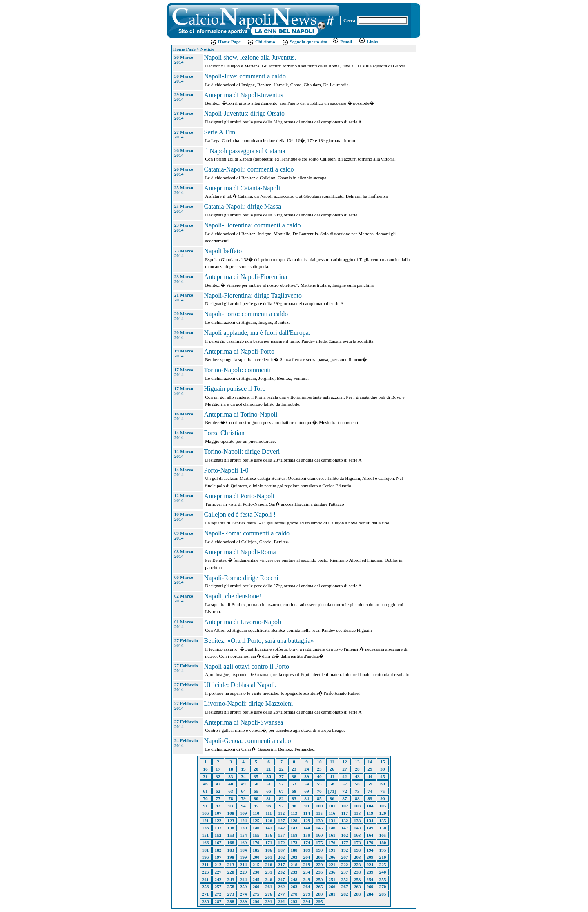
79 (243, 798)
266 (332, 887)
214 (244, 865)
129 (307, 821)
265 (320, 887)
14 (370, 762)
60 (382, 784)
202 (282, 857)
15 (382, 762)
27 (344, 769)
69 (306, 791)
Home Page (225, 42)
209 (370, 857)
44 (370, 776)
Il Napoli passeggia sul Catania (245, 151)
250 (320, 879)
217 (282, 865)
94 (243, 806)
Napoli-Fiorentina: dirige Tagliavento (253, 295)
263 (294, 887)
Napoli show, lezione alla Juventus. (250, 57)
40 (319, 776)
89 (370, 798)
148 (357, 828)
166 (206, 843)
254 (370, 879)
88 (357, 798)
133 (357, 821)
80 (256, 798)
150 (383, 828)
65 (256, 791)
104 (370, 806)
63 (231, 791)
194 (370, 850)
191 (332, 850)
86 (332, 798)
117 (345, 813)
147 (345, 828)
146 (332, 828)
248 (294, 879)
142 (282, 828)
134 (370, 821)
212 (218, 865)
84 (306, 798)
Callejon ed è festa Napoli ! (240, 514)
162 (345, 835)
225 (383, 865)
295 (320, 901)
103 (357, 806)
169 (244, 843)
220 (320, 865)
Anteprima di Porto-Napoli (239, 496)
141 (269, 828)
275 (256, 894)
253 (357, 879)
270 (383, 887)
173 (294, 843)
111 (269, 813)
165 (383, 835)
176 (332, 843)
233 (294, 872)
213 (231, 865)
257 (218, 887)
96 (268, 806)
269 (370, 887)
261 (269, 887)
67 (281, 791)
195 (383, 850)
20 (256, 769)
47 (218, 784)
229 (244, 872)
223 (357, 865)
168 (231, 843)
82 (281, 798)
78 (231, 798)
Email (342, 42)
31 (205, 776)
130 (320, 821)
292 (282, 901)
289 (244, 901)
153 (231, 835)
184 (244, 850)
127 (282, 821)
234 (307, 872)
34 (243, 776)
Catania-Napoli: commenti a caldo (249, 169)
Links (368, 42)
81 (268, 798)
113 (294, 813)
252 (345, 879)
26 (332, 769)
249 (307, 879)
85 (319, 798)
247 (282, 879)
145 (320, 828)
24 (306, 769)
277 (282, 894)
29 (370, 769)
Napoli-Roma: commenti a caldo (247, 533)
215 (256, 865)
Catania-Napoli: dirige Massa (243, 206)
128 (294, 821)
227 (218, 872)
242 (218, 879)
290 (256, 901)
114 (307, 813)
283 (357, 894)
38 (294, 776)
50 (256, 784)
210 (383, 857)
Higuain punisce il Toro (235, 389)
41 (332, 776)
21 (268, 769)
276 (269, 894)
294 (307, 901)
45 (382, 776)
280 (320, 894)
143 (294, 828)
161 (332, 835)
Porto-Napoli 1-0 (226, 470)
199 (244, 857)
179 (370, 843)
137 (218, 828)
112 (281, 813)
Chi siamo (261, 42)
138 (231, 828)
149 (370, 828)
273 (231, 894)
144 (307, 828)
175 (320, 843)
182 (218, 850)
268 (357, 887)
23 (294, 769)
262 (282, 887)
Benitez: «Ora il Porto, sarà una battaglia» (259, 641)
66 (268, 791)
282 (345, 894)
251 (332, 879)
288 (231, 901)
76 (205, 798)
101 (332, 806)
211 (205, 865)
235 (320, 872)
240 (383, 872)
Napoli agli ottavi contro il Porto (247, 666)
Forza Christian (224, 433)
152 (218, 835)
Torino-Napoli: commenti (238, 370)
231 (269, 872)
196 (206, 857)
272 (218, 894)
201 (269, 857)
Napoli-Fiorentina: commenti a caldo (253, 225)
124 (244, 821)
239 (370, 872)
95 (256, 806)
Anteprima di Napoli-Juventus (244, 95)
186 (269, 850)
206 (332, 857)
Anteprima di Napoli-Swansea (244, 722)
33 (231, 776)
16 (205, 769)
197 (218, 857)
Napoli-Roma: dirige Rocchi (241, 578)
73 (357, 791)
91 (205, 806)
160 (320, 835)
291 (269, 901)
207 (345, 857)
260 (256, 887)
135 (383, 821)
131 (332, 821)
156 (269, 835)
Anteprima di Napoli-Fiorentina (246, 277)
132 (345, 821)
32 (218, 776)
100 (320, 806)
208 (357, 857)
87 (344, 798)
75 (382, 791)
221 (332, 865)
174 (307, 843)
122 (218, 821)
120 (383, 813)
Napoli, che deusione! (233, 596)
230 (256, 872)
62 (218, 791)
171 (269, 843)
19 (243, 769)
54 (306, 784)
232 (282, 872)
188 (294, 850)
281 (332, 894)
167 (218, 843)
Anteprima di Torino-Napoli (241, 414)
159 (307, 835)
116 (332, 813)
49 (243, 784)
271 (206, 894)
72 (344, 791)
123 (231, 821)
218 (294, 865)
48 (231, 784)
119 (370, 813)
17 (218, 769)
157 (282, 835)
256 (206, 887)
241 (206, 879)
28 (357, 769)
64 (243, 791)
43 (357, 776)
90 (382, 798)
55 (319, 784)
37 (281, 776)
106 (206, 813)
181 (206, 850)
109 (244, 813)
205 (320, 857)
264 (307, 887)
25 (319, 769)
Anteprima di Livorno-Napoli (243, 622)
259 (244, 887)
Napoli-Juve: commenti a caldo (245, 76)
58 (357, 784)
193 (357, 850)
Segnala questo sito (305, 42)
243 (231, 879)
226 (206, 872)
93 (231, 806)
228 (231, 872)
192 (345, 850)
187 (282, 850)
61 (205, 791)
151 (206, 835)
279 (307, 894)
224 (370, 865)
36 (268, 776)
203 (294, 857)
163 (357, 835)
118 (357, 813)
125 (256, 821)
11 (332, 762)
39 (306, 776)
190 (320, 850)
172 (282, 843)
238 (357, 872)
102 (345, 806)
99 (306, 806)
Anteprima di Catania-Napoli (242, 188)
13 (357, 762)
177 (345, 843)
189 (307, 850)
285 (383, 894)
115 (319, 813)
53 (294, 784)
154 (244, 835)
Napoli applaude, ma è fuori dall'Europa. (257, 333)
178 (357, 843)
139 (244, 828)
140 (256, 828)
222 (345, 865)
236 (332, 872)
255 (383, 879)
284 (370, 894)
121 (206, 821)
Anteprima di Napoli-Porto (239, 351)
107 (218, 813)
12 (344, 762)
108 (231, 813)
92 (218, 806)
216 (269, 865)
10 (319, 762)
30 (382, 769)
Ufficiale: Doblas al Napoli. (240, 685)
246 (269, 879)
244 (244, 879)
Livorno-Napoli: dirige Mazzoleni (249, 704)
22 (281, 769)
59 (370, 784)
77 (218, 798)
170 (256, 843)
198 (231, 857)
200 (256, 857)
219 (307, 865)
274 (244, 894)
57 (344, 784)
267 (345, 887)
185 (256, 850)
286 (206, 901)
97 (281, 806)
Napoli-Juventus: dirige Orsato (244, 113)
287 (218, 901)
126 (269, 821)
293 (294, 901)
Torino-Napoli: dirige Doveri (242, 452)
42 (344, 776)
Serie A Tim (220, 132)
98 (294, 806)
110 (256, 813)
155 (256, 835)
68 (294, 791)
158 (294, 835)
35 (256, 776)
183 (231, 850)
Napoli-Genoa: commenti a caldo (248, 741)
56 (332, 784)
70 (319, 791)
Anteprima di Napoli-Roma (240, 552)
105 (383, 806)
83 (294, 798)
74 (370, 791)
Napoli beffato (223, 251)
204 (307, 857)
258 (231, 887)
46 (205, 784)
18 (231, 769)
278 (294, 894)
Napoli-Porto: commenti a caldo (246, 314)
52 (281, 784)
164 (370, 835)
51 (268, 784)
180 (383, 843)
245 (256, 879)
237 (345, 872)
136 (206, 828)
